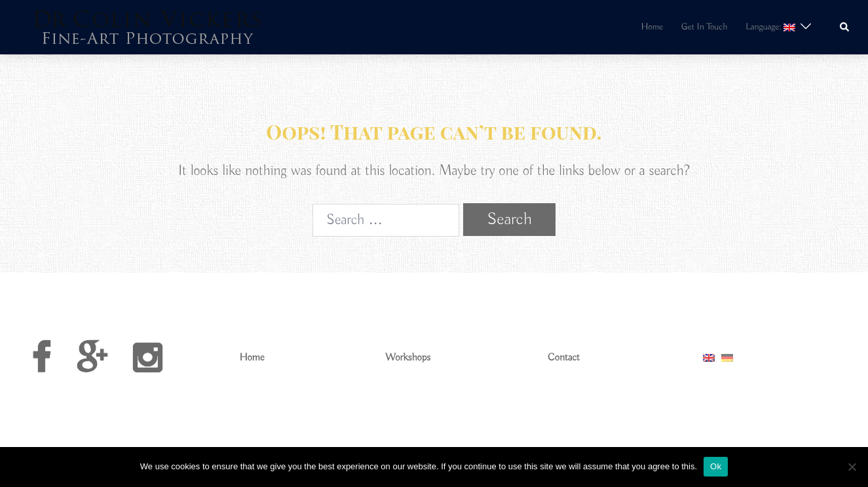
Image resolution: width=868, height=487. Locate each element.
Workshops (408, 358)
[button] (845, 28)
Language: (770, 27)
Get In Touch (704, 27)
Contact (564, 358)
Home (652, 27)
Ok (716, 466)
